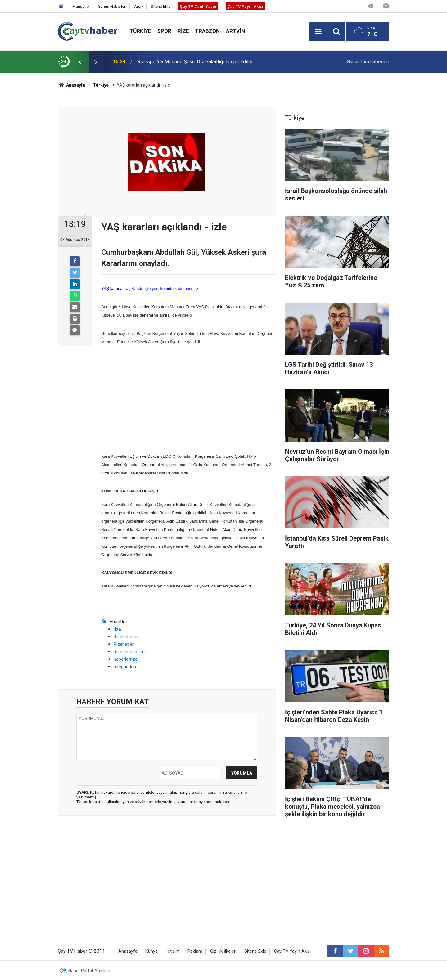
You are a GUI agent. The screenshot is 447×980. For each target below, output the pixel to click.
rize (117, 629)
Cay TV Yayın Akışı (292, 951)
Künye (151, 951)
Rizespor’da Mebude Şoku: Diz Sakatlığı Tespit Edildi (195, 62)
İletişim (173, 951)
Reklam (195, 951)
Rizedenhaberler (130, 652)
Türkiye (140, 31)
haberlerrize (126, 659)
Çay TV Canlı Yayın (198, 6)
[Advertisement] (188, 399)
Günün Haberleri (112, 6)
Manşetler (81, 6)
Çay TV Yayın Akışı (245, 6)
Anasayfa (128, 951)
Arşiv (139, 6)
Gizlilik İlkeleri (223, 951)
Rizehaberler (126, 637)
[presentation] (80, 62)
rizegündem (126, 667)
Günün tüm (368, 62)
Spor (164, 31)
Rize (183, 31)
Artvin (235, 31)
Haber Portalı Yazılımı (89, 971)
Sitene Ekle (161, 6)
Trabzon (208, 31)
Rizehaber (124, 644)
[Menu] (318, 32)
